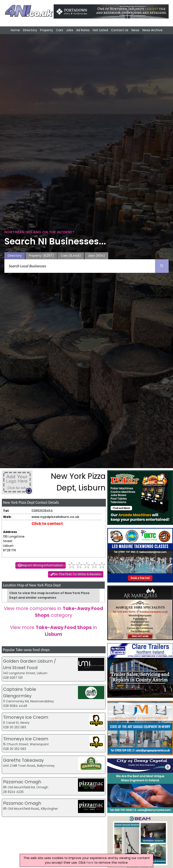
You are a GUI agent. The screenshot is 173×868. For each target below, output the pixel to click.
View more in (54, 631)
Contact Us (120, 30)
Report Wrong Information (42, 565)
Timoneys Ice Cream (26, 717)
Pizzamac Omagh (22, 782)
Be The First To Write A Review (77, 574)
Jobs (70, 30)
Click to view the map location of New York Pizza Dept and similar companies (49, 595)
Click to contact (47, 524)
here (90, 863)
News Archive (152, 30)
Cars (60, 30)
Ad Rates (83, 30)
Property (47, 30)
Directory (30, 30)
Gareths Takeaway (23, 760)
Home (15, 30)
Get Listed (100, 30)
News (135, 30)
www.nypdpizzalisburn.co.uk (55, 517)
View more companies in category (54, 612)
